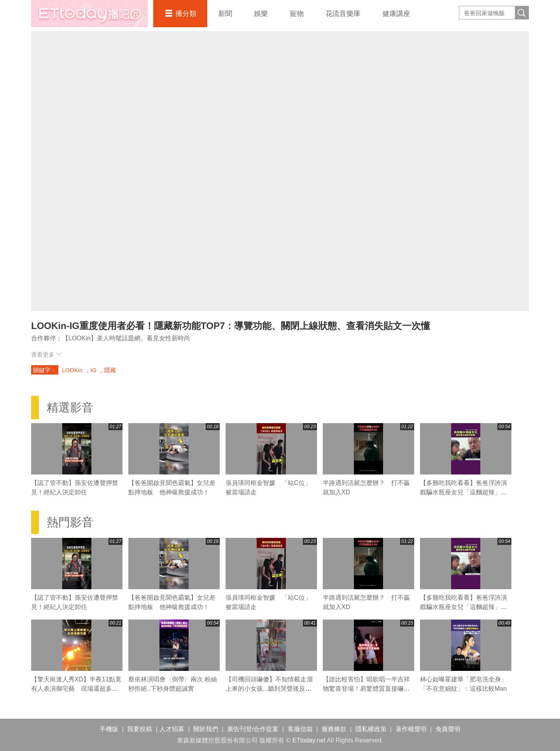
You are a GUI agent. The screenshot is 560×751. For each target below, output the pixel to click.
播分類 (186, 14)
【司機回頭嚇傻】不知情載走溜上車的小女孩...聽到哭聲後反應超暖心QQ (269, 689)
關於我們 (206, 729)
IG (94, 370)
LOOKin (72, 370)
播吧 (89, 14)
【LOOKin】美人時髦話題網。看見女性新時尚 (126, 338)
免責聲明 (448, 729)
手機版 (109, 729)
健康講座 (396, 14)
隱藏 (110, 370)
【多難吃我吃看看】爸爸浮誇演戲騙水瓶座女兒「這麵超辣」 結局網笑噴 (464, 492)
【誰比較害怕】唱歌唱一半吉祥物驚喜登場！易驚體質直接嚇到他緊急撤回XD (366, 689)
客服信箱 (300, 729)
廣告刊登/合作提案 (253, 729)
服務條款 (334, 729)
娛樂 (261, 14)
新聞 (225, 14)
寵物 (297, 14)
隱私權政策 (371, 729)
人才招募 (172, 729)
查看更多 (46, 354)
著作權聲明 (411, 729)
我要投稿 (140, 729)
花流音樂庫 (343, 14)
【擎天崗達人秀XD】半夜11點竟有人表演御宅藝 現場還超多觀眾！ (76, 689)
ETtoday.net (309, 740)
